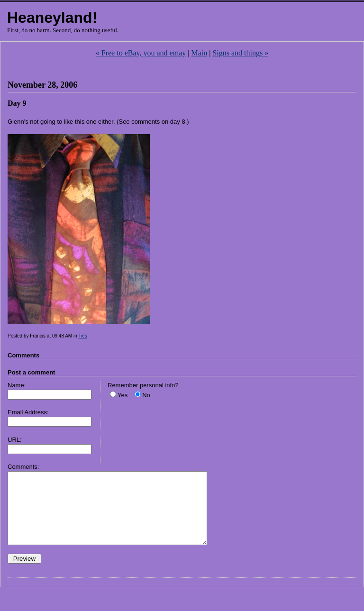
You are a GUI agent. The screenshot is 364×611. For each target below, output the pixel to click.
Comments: (23, 467)
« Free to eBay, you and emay (141, 53)
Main (199, 53)
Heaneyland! (52, 18)
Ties (83, 336)
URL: (15, 440)
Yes (123, 395)
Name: (17, 385)
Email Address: (28, 412)
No (146, 395)
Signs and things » (240, 53)
